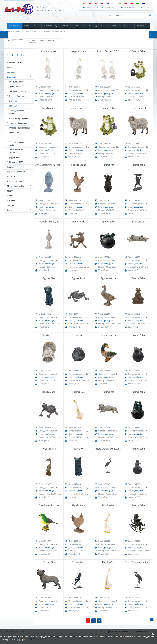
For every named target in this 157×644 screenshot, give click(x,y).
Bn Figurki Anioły (16, 82)
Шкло (10, 210)
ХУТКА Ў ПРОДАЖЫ (32, 26)
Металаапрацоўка (16, 186)
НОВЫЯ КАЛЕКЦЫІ (51, 26)
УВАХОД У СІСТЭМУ (107, 7)
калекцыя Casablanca (18, 123)
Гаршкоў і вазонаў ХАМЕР (16, 112)
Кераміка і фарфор (16, 172)
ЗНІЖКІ (76, 26)
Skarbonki (13, 101)
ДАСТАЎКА (100, 26)
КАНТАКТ (140, 26)
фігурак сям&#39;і (16, 162)
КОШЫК (147, 7)
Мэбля (10, 191)
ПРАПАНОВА (14, 26)
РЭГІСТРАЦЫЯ (130, 7)
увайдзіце (49, 93)
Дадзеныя (46, 32)
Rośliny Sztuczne (15, 63)
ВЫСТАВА (87, 26)
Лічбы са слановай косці (19, 128)
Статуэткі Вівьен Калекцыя (16, 151)
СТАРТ (89, 7)
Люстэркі (11, 176)
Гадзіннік (11, 72)
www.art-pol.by (14, 32)
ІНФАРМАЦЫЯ (114, 26)
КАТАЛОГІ (128, 26)
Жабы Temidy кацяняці (19, 118)
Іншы (10, 68)
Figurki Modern (15, 87)
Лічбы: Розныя (15, 133)
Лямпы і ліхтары (15, 181)
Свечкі (10, 196)
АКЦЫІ (66, 26)
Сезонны (11, 200)
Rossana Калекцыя (17, 96)
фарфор (11, 205)
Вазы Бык (60, 32)
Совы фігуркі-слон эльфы (17, 144)
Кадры (10, 167)
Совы (11, 138)
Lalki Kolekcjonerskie (17, 91)
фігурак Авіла (15, 157)
